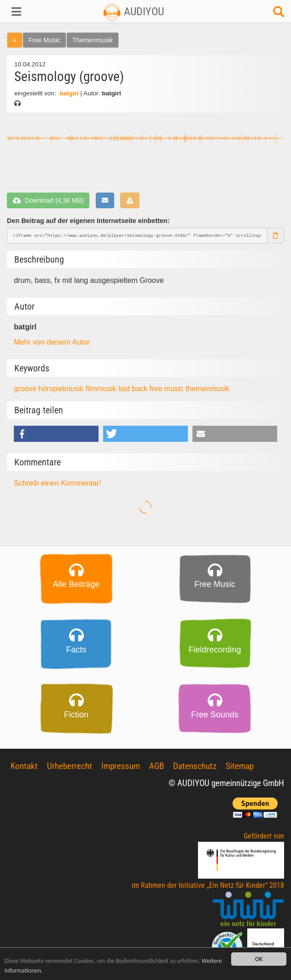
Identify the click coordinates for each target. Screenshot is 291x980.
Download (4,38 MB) (48, 200)
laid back (134, 389)
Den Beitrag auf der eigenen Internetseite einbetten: (88, 221)
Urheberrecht (70, 766)
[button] (24, 12)
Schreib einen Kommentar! (57, 483)
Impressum (121, 766)
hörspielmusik (62, 389)
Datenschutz (195, 766)
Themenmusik (93, 40)
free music (168, 389)
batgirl (69, 93)
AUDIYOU (133, 12)
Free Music (44, 40)
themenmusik (207, 389)
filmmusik (102, 389)
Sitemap (240, 766)
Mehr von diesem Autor (52, 342)
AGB (157, 766)
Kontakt (24, 766)
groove (26, 389)
